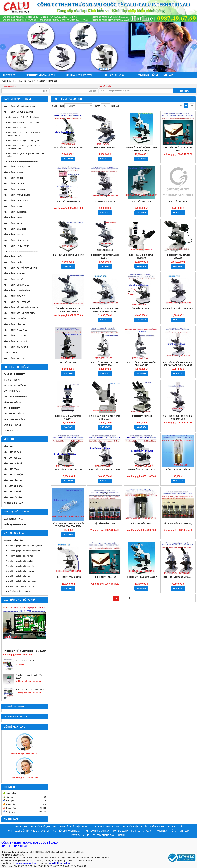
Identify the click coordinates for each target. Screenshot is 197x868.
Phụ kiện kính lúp (13, 503)
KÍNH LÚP (156, 75)
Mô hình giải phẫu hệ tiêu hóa (21, 566)
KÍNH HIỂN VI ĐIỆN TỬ (14, 296)
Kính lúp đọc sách (14, 486)
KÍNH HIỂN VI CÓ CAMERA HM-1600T (178, 149)
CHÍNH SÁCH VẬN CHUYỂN (135, 827)
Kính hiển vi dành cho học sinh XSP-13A (105, 364)
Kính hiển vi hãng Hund (16, 246)
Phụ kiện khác (11, 431)
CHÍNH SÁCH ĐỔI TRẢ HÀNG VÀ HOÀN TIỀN (29, 831)
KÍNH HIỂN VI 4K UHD (14, 358)
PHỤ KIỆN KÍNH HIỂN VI (135, 75)
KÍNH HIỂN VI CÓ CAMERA (16, 285)
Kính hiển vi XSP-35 (68, 362)
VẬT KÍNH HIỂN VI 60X (141, 523)
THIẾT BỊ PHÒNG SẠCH (15, 525)
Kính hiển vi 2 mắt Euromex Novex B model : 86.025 (105, 310)
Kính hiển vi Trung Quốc (17, 195)
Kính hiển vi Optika (14, 184)
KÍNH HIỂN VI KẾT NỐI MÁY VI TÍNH (20, 268)
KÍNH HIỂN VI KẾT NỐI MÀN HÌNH (19, 106)
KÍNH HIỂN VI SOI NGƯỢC (16, 341)
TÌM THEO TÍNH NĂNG (106, 75)
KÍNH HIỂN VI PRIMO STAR (68, 577)
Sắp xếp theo (58, 106)
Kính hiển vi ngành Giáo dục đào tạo (24, 117)
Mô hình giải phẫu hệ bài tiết (20, 561)
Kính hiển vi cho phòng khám (68, 255)
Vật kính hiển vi (12, 391)
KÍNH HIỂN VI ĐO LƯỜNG (16, 319)
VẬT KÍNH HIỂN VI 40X (105, 523)
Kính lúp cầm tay (13, 480)
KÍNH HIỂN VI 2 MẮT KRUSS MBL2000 (68, 417)
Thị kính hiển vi (12, 380)
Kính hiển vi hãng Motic (16, 240)
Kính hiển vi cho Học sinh (17, 167)
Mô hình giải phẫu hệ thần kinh (21, 576)
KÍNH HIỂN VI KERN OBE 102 (68, 470)
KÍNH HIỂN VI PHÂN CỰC (15, 336)
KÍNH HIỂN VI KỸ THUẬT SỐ (17, 302)
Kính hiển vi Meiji (13, 223)
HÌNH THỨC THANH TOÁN (107, 827)
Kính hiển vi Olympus (15, 189)
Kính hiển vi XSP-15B (141, 416)
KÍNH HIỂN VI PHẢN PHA (15, 330)
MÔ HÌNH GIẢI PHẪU (13, 540)
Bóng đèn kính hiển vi (15, 397)
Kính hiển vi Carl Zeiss (16, 201)
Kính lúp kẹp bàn (13, 458)
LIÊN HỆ (122, 835)
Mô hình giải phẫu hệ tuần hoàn (22, 581)
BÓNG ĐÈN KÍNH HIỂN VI (178, 470)
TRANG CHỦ (10, 75)
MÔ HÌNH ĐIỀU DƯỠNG (19, 591)
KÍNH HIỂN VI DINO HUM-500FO (30, 689)
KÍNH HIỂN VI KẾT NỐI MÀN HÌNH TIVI (21, 307)
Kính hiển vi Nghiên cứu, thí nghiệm (24, 122)
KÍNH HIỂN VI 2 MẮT (13, 262)
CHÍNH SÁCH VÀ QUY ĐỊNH (43, 827)
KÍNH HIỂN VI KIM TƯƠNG (16, 347)
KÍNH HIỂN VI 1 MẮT (13, 257)
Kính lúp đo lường (14, 475)
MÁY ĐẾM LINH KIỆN (13, 519)
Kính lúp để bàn (12, 452)
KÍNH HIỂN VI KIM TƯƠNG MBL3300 (178, 256)
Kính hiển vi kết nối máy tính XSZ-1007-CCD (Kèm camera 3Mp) (178, 365)
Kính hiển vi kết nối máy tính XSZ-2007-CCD (178, 417)
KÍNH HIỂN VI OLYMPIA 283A (141, 470)
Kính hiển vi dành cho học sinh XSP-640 (141, 364)
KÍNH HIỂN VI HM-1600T (105, 577)
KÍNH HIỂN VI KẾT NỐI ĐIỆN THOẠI (20, 313)
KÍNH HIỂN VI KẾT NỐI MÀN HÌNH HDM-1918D (24, 651)
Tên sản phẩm (105, 86)
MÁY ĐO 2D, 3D (11, 353)
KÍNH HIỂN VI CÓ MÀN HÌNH (17, 291)
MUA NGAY (68, 159)
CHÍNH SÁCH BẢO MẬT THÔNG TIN (75, 827)
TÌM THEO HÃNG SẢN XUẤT (74, 75)
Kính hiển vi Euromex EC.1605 (105, 470)
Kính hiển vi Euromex (15, 212)
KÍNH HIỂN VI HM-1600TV (68, 201)
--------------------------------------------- (23, 161)
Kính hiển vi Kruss (14, 178)
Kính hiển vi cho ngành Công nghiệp (24, 140)
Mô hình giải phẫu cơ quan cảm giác (24, 551)
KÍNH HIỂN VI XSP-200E (105, 148)
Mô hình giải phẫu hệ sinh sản (21, 571)
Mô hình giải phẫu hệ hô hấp (20, 556)
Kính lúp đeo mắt (13, 492)
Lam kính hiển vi (12, 425)
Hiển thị (97, 106)
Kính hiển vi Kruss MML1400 (68, 148)
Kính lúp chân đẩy (14, 463)
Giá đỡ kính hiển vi (14, 414)
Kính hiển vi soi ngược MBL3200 (141, 256)
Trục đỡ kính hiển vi (15, 419)
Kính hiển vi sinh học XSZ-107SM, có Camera (68, 310)
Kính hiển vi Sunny (14, 206)
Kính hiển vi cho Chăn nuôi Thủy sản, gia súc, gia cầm (24, 134)
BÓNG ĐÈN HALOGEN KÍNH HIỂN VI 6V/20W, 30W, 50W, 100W (68, 525)
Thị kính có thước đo (15, 385)
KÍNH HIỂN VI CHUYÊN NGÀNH (39, 75)
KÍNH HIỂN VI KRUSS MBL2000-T (141, 577)
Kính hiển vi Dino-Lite (15, 229)
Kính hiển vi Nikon (13, 235)
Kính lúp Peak (11, 469)
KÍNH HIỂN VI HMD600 (26, 661)
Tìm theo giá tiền (8, 86)
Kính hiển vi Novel (13, 172)
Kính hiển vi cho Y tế (17, 127)
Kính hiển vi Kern (13, 218)
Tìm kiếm (184, 91)
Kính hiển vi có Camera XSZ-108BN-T (105, 256)
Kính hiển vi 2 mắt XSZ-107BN (178, 309)
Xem (180, 106)
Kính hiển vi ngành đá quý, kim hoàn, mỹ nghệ (25, 155)
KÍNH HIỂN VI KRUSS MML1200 (178, 577)
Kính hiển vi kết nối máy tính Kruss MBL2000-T (141, 149)
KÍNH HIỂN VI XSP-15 (105, 201)
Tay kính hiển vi (12, 408)
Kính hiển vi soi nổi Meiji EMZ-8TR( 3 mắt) (105, 417)
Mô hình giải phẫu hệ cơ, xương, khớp (25, 546)
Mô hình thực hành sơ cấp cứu (21, 586)
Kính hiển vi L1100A (141, 201)
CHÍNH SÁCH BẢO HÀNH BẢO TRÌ (166, 827)
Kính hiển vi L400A (178, 201)
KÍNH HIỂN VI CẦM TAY (14, 324)
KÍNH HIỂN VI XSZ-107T (141, 309)
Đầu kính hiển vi (12, 402)
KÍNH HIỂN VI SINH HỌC (15, 274)
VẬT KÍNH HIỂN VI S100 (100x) (178, 523)
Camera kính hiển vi (14, 374)
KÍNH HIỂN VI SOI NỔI (14, 279)
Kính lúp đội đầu (13, 497)
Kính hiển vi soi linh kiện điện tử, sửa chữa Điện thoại (24, 147)
